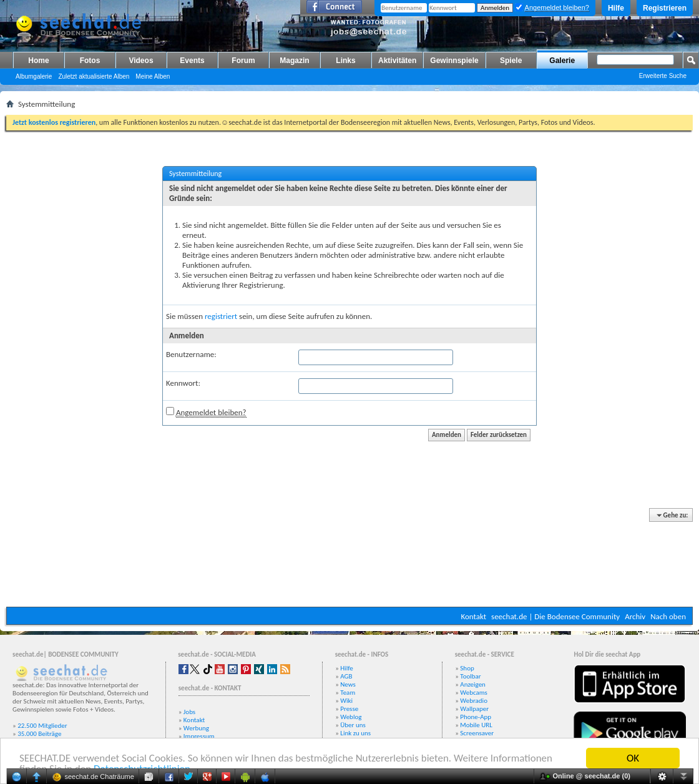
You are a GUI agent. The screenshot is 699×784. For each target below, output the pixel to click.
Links (345, 61)
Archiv (635, 616)
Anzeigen (473, 684)
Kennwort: (183, 383)
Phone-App (476, 717)
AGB (346, 676)
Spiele (511, 61)
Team (348, 693)
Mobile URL (476, 725)
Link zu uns (355, 733)
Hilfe (616, 8)
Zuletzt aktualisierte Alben (94, 76)
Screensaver (477, 733)
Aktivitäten (397, 61)
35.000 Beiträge (39, 734)
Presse (349, 709)
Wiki (346, 701)
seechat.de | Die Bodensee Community (555, 616)
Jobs (189, 712)
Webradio (474, 701)
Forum (243, 61)
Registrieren (665, 8)
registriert (221, 316)
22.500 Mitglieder (42, 726)
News (348, 684)
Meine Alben (153, 76)
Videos (141, 61)
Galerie (562, 61)
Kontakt (473, 616)
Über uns (353, 725)
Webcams (474, 693)
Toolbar (470, 676)
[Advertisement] (350, 558)
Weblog (351, 717)
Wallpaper (474, 709)
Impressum (199, 736)
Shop (467, 668)
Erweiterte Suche (663, 76)
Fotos (90, 61)
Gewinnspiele (454, 61)
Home (38, 61)
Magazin (294, 61)
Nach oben (668, 616)
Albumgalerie (34, 76)
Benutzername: (191, 354)
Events (192, 61)
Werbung (196, 728)
